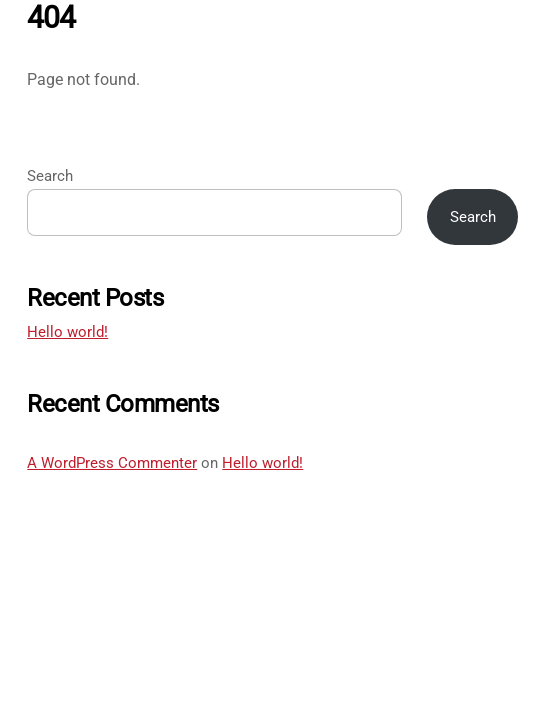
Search (50, 176)
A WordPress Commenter (112, 463)
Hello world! (67, 332)
